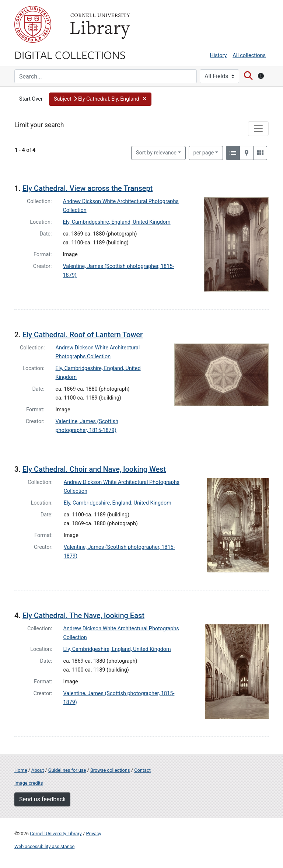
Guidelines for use (67, 770)
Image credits (29, 783)
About (38, 770)
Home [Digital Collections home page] (21, 770)
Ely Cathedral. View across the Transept (88, 188)
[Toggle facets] (258, 129)
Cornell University (33, 24)
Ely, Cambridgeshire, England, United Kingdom (117, 222)
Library (99, 24)
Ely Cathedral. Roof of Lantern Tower (83, 335)
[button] (100, 99)
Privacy (93, 834)
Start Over (31, 99)
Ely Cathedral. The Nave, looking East (83, 616)
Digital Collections (70, 55)
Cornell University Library (56, 834)
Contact (142, 770)
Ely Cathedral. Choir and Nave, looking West (94, 469)
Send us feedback (42, 799)
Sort (156, 153)
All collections (249, 55)
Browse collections (110, 770)
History (219, 55)
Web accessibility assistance (44, 846)
